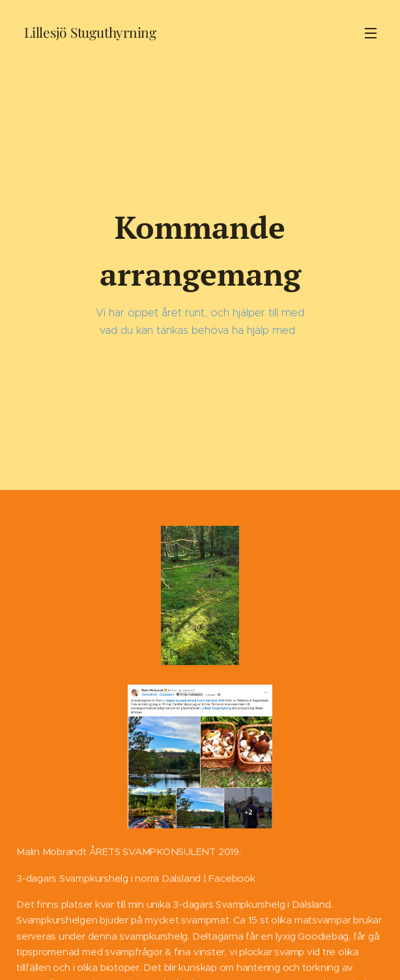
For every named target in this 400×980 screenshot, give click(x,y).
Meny (371, 33)
